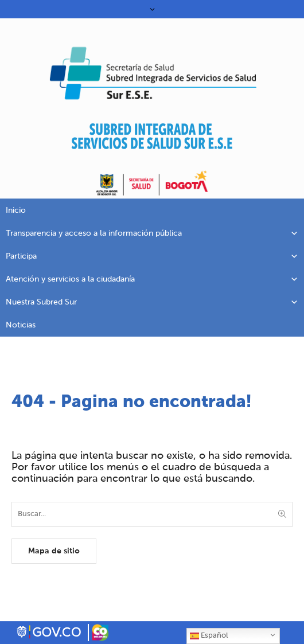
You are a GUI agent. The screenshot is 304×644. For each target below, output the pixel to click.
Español (209, 636)
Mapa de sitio (54, 551)
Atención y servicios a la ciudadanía (152, 279)
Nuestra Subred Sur (152, 302)
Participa (152, 256)
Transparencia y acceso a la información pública (152, 233)
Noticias (21, 325)
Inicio (16, 210)
